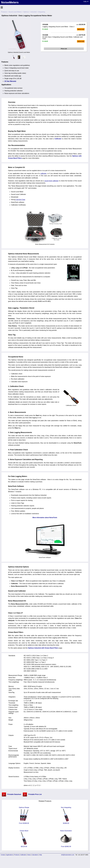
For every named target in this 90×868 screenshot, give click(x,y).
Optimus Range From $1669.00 (24, 815)
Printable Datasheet (14, 794)
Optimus (26, 12)
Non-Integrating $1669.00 (66, 815)
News (29, 855)
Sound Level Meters (15, 12)
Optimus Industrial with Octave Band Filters (43, 648)
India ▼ (86, 2)
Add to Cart (81, 29)
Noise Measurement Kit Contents (45, 244)
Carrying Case (20, 200)
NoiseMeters (10, 2)
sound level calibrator (52, 181)
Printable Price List (35, 794)
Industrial (33, 12)
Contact (3, 855)
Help (41, 855)
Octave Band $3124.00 (24, 839)
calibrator (43, 173)
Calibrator (58, 139)
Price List (64, 49)
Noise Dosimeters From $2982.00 (66, 839)
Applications (10, 855)
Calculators (35, 855)
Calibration (23, 855)
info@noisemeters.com (68, 855)
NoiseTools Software (45, 557)
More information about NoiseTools (45, 518)
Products (4, 12)
